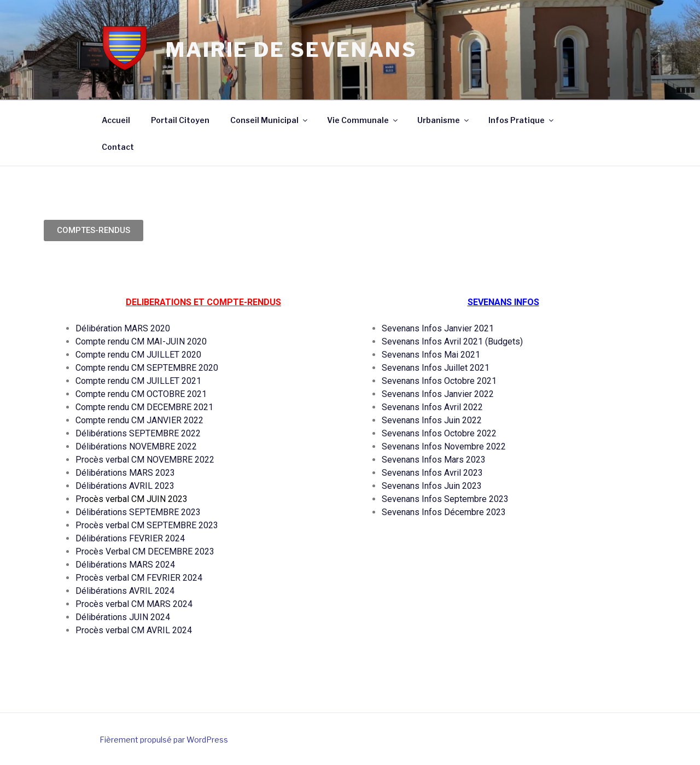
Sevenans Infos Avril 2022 (432, 407)
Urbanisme (444, 120)
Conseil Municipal (270, 120)
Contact (118, 147)
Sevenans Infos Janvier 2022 (438, 394)
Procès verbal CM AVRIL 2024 (134, 630)
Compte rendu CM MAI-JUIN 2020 (141, 341)
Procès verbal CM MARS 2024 (134, 604)
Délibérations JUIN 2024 (123, 617)
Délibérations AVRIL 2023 (125, 486)
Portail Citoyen (180, 120)
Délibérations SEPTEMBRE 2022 (138, 433)
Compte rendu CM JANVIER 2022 (139, 420)
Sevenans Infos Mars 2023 (434, 460)
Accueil (116, 120)
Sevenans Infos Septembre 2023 (445, 499)
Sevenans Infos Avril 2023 (432, 473)
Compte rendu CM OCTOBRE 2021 (141, 394)
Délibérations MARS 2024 (125, 565)
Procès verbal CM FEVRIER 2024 (139, 578)
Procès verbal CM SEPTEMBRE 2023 (147, 525)
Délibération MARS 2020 (123, 328)
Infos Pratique (522, 120)
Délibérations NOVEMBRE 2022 (136, 446)
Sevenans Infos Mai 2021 (431, 355)
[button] (94, 230)
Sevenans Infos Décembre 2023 (444, 512)
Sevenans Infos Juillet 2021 (436, 368)
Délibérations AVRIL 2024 (125, 591)
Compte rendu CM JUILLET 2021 (138, 381)
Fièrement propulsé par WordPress (164, 740)
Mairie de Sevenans (291, 50)
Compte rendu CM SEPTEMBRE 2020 (147, 368)
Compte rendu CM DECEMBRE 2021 (144, 407)
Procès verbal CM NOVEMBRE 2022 (145, 460)
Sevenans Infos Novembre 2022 (444, 446)
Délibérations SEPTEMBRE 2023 (138, 512)
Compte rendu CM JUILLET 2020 (138, 355)
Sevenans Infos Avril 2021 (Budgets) (452, 341)
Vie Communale (363, 120)
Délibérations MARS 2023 (125, 473)
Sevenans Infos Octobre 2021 (439, 381)
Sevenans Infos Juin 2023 (432, 486)
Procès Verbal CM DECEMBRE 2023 (146, 551)
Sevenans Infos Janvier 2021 (438, 328)
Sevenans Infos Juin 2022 (432, 420)
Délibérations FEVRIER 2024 (130, 538)
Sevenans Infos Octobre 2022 (440, 433)
